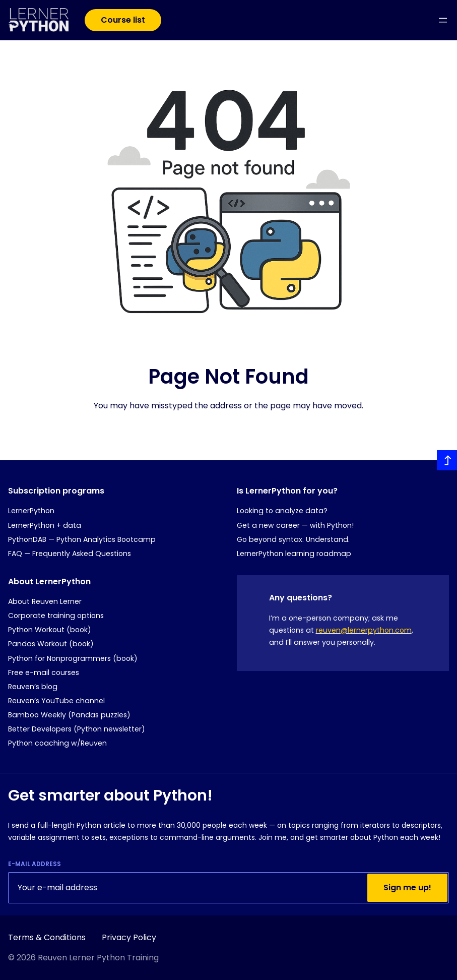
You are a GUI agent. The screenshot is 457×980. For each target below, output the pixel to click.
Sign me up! (407, 887)
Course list (123, 20)
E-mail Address (35, 864)
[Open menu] (443, 20)
